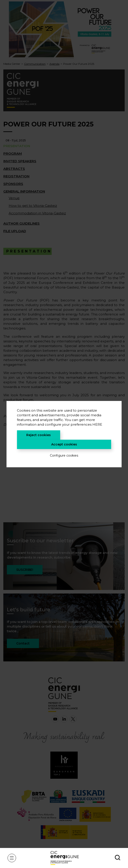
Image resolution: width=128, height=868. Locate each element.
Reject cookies (39, 435)
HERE (97, 424)
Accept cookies (64, 444)
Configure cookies (64, 455)
